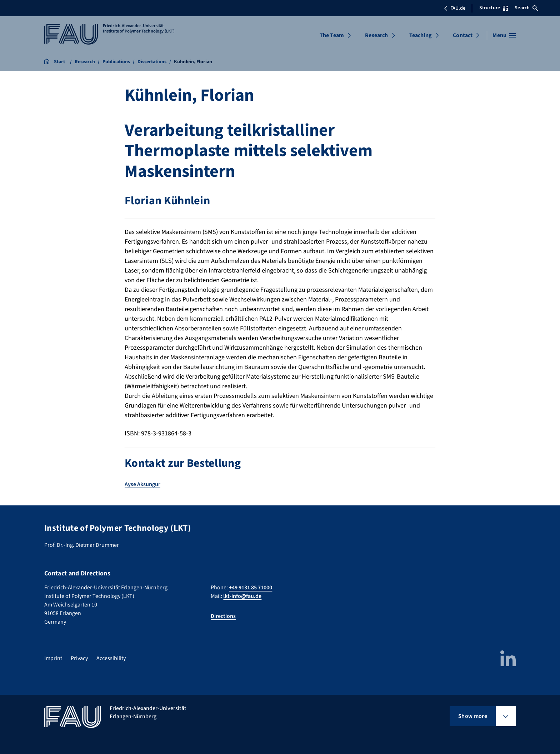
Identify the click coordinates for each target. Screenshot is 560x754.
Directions (223, 616)
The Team (332, 35)
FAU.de (455, 8)
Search (526, 8)
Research (376, 35)
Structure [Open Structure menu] (494, 8)
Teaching (421, 35)
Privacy (79, 658)
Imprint (53, 658)
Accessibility (111, 658)
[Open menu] (504, 35)
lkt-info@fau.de (242, 596)
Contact (463, 35)
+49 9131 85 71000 (251, 588)
